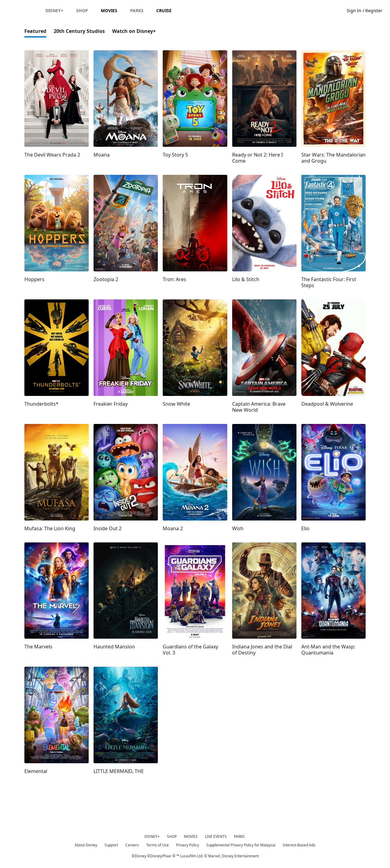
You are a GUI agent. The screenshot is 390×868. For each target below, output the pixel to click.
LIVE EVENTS (216, 836)
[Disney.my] (22, 10)
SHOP (172, 836)
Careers (132, 845)
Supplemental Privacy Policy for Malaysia (241, 845)
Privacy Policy (188, 845)
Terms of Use (158, 845)
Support (111, 845)
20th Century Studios (79, 31)
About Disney (86, 845)
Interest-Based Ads (299, 845)
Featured (35, 31)
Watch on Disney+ (134, 31)
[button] (368, 10)
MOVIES (191, 836)
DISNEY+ (152, 836)
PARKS (239, 836)
